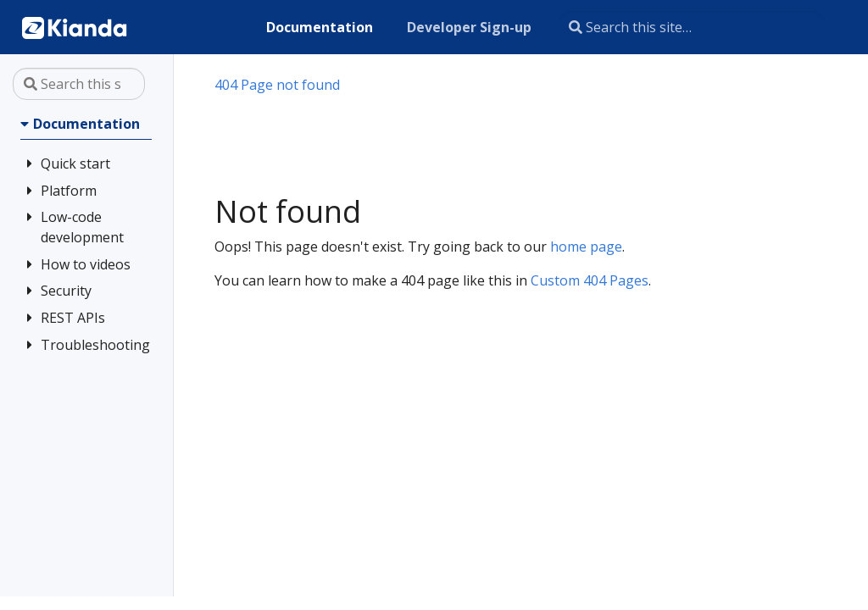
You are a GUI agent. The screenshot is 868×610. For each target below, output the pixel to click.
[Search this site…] (692, 27)
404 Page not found (277, 85)
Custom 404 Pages (590, 280)
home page (586, 247)
